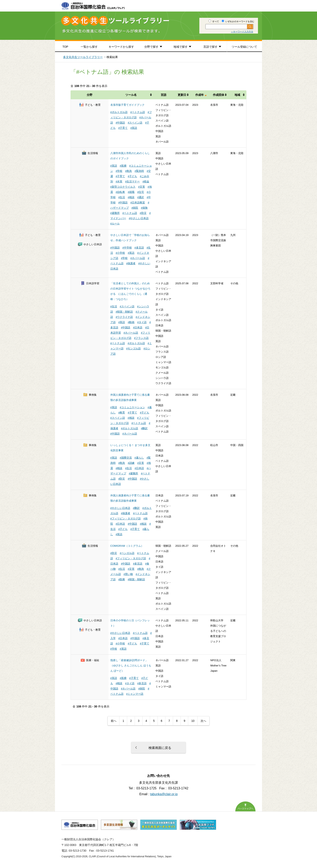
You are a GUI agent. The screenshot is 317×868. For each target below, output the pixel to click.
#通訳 (141, 197)
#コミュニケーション (132, 407)
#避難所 (115, 213)
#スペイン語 (135, 123)
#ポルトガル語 (119, 112)
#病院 (135, 208)
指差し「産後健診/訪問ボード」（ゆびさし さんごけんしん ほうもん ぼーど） (131, 666)
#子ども (132, 176)
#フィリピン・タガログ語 (126, 519)
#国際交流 (126, 458)
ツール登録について (244, 47)
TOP (65, 47)
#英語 (134, 128)
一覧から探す (89, 47)
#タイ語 (142, 322)
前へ (114, 721)
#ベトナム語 (137, 112)
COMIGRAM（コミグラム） (127, 546)
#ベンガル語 (127, 553)
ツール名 (131, 95)
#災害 (141, 187)
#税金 (146, 181)
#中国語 (120, 123)
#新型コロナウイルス (123, 187)
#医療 (123, 166)
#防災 (143, 213)
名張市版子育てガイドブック (127, 105)
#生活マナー (132, 181)
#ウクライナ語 (124, 317)
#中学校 (127, 248)
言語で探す (210, 47)
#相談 (131, 197)
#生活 (122, 197)
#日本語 (138, 327)
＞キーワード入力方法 (242, 32)
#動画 (131, 322)
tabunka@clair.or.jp (164, 794)
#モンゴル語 (133, 348)
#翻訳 (144, 428)
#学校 (119, 171)
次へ (203, 721)
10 (193, 721)
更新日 (182, 95)
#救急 (128, 171)
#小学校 (120, 253)
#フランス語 (141, 338)
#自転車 (120, 192)
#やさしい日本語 (139, 218)
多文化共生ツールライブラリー (83, 57)
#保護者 (131, 263)
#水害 (119, 181)
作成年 (200, 95)
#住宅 (141, 192)
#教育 (122, 413)
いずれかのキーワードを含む (238, 21)
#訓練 (131, 463)
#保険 (144, 208)
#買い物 (128, 574)
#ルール (115, 224)
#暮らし (139, 458)
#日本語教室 (138, 202)
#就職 (131, 192)
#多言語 (139, 248)
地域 (237, 95)
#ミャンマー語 (135, 694)
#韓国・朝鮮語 (124, 312)
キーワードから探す (121, 47)
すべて (214, 21)
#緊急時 (139, 171)
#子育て (123, 128)
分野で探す (151, 47)
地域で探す (181, 47)
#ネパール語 (138, 258)
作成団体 (219, 95)
